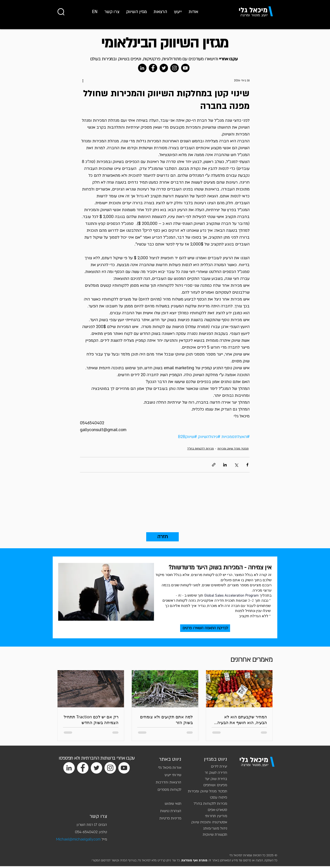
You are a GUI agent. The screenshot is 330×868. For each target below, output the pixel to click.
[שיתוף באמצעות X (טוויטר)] (236, 465)
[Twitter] (164, 68)
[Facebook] (153, 68)
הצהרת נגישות (171, 811)
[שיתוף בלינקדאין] (225, 465)
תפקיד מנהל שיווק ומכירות (233, 449)
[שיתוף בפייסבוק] (247, 465)
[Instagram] (175, 68)
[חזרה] (162, 537)
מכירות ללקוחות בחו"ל (201, 449)
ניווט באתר (170, 759)
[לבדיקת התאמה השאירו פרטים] (205, 628)
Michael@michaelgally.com (78, 839)
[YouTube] (185, 68)
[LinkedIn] (142, 68)
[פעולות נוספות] (83, 80)
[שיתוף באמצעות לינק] (214, 465)
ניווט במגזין (216, 759)
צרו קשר (98, 816)
